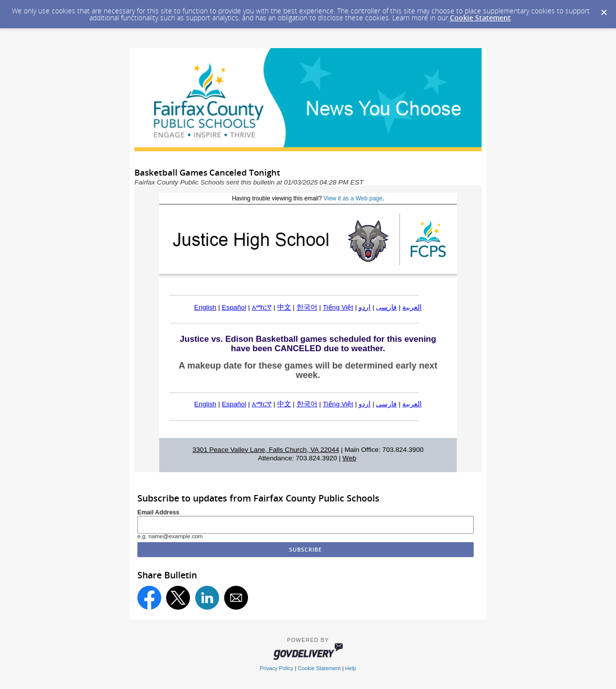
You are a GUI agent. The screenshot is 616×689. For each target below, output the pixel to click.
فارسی (386, 307)
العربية (412, 307)
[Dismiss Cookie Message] (604, 9)
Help (351, 668)
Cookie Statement (480, 18)
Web (350, 458)
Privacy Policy (277, 668)
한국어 (307, 307)
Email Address (158, 512)
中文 (284, 307)
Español (234, 307)
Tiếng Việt (338, 307)
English (206, 307)
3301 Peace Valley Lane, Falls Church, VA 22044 (266, 450)
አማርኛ (262, 307)
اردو (365, 307)
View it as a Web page (353, 198)
